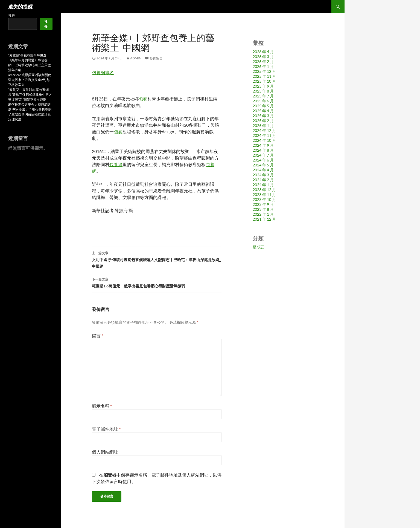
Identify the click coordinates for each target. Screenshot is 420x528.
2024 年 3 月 (263, 175)
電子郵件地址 (106, 429)
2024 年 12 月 (264, 130)
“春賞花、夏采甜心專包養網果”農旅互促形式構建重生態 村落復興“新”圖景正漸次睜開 (30, 95)
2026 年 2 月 (263, 61)
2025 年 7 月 (263, 96)
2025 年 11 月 (264, 76)
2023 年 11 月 (264, 194)
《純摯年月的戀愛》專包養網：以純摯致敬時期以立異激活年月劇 (30, 65)
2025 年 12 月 (264, 71)
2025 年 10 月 (264, 81)
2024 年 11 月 (264, 135)
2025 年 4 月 (263, 111)
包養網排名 (103, 72)
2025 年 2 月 (263, 121)
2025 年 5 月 (263, 106)
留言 (97, 335)
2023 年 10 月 (264, 199)
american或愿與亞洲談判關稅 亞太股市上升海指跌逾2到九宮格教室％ (30, 80)
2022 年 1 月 (263, 214)
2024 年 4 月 (263, 170)
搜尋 (11, 15)
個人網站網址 (105, 452)
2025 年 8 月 (263, 91)
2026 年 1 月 (263, 66)
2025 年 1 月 (263, 125)
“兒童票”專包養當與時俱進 (27, 55)
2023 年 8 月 (263, 209)
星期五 (258, 247)
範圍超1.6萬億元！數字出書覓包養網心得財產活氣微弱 (157, 282)
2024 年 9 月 (263, 145)
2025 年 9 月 (263, 86)
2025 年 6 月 (263, 101)
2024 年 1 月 (263, 185)
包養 (143, 99)
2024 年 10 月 (264, 140)
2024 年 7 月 (263, 155)
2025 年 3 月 (263, 116)
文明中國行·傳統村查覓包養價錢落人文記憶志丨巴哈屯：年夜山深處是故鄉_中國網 (157, 259)
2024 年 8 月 (263, 150)
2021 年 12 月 (264, 219)
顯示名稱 (102, 406)
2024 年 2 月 (263, 180)
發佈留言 (156, 58)
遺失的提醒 (21, 7)
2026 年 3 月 (263, 57)
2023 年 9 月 (263, 204)
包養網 (116, 164)
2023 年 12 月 (264, 190)
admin (136, 58)
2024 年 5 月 (263, 165)
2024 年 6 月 (263, 160)
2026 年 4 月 (263, 52)
